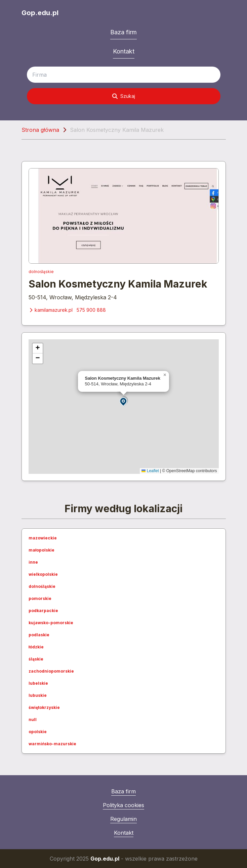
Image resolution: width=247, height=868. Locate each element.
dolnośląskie (41, 272)
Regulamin (123, 819)
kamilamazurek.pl (51, 310)
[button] (124, 401)
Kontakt (124, 51)
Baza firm (123, 32)
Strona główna (40, 130)
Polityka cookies (123, 805)
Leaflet (150, 471)
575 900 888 (91, 310)
